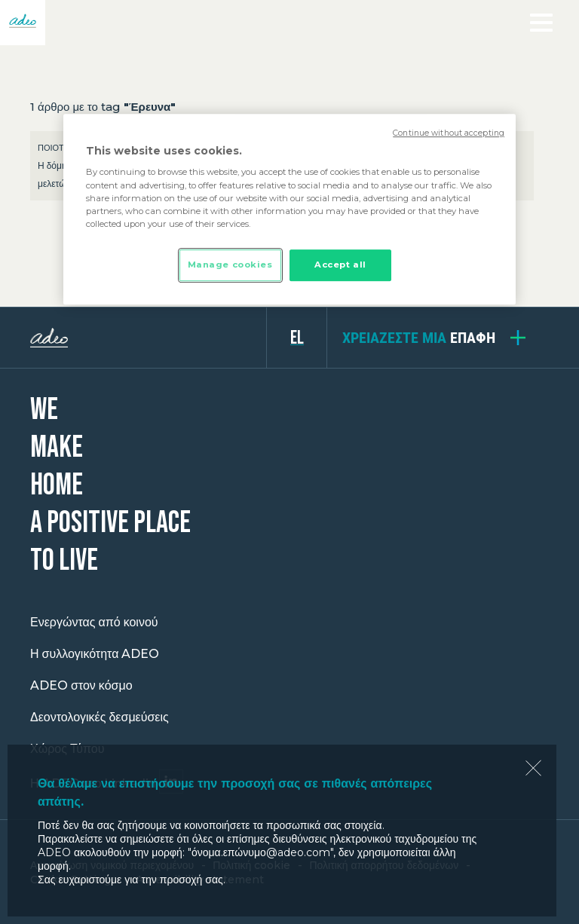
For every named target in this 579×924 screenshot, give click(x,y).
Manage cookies (230, 265)
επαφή (419, 338)
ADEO (149, 338)
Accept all (340, 265)
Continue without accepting (449, 133)
